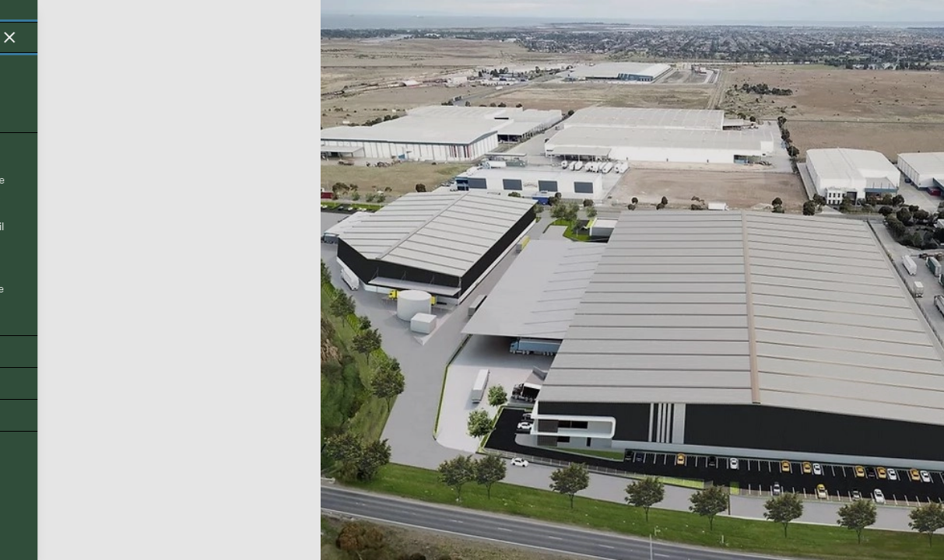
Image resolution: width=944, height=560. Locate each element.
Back (40, 521)
